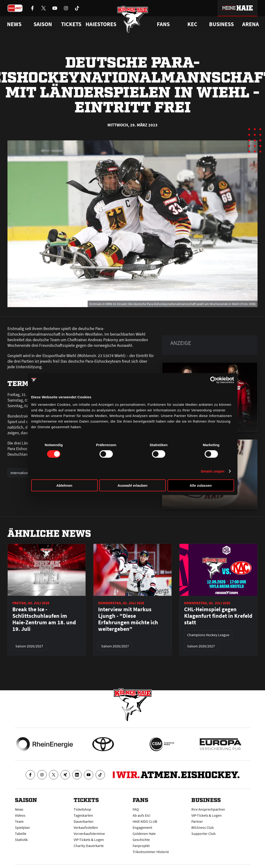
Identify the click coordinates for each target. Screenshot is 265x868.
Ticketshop (82, 809)
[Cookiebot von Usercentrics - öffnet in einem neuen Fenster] (214, 380)
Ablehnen (64, 485)
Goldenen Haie (144, 833)
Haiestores (101, 24)
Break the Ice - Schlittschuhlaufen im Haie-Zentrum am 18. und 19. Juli (44, 619)
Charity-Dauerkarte (89, 846)
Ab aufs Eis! (142, 815)
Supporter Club (203, 833)
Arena (251, 24)
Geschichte (141, 840)
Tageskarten (83, 815)
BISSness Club (203, 827)
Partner (197, 821)
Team (19, 821)
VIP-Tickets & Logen (89, 840)
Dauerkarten (84, 821)
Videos (20, 815)
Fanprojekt (141, 846)
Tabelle (21, 833)
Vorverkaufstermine (89, 833)
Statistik (21, 840)
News (19, 809)
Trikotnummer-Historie (151, 852)
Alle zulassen (201, 485)
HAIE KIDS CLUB (145, 821)
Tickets (71, 24)
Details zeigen (213, 471)
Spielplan (22, 827)
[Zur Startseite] (132, 19)
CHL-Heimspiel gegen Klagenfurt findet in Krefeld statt (218, 616)
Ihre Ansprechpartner (208, 809)
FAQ (136, 809)
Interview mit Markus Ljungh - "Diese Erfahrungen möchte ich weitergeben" (128, 619)
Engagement (142, 827)
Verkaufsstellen (86, 827)
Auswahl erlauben (132, 485)
